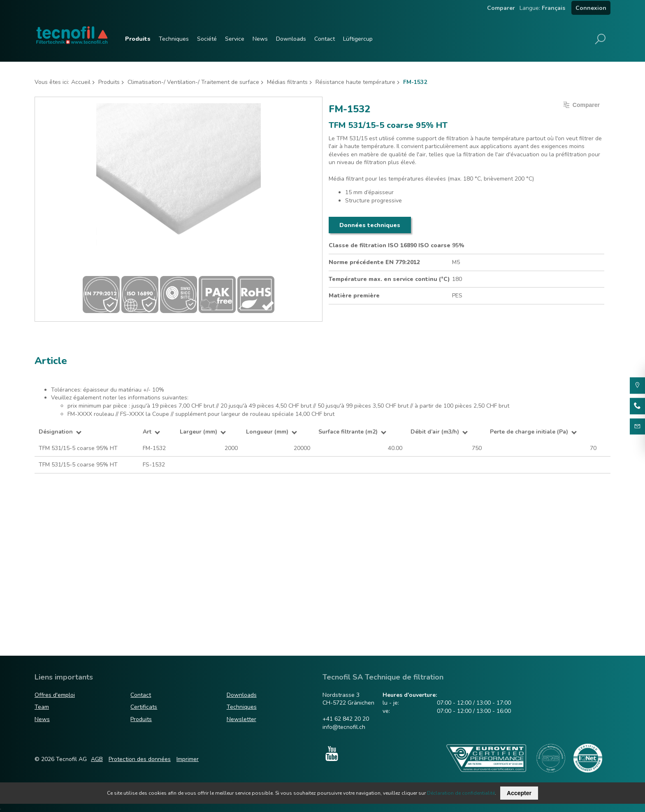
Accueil (81, 82)
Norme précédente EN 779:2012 (374, 262)
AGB (97, 759)
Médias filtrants (287, 82)
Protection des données (140, 759)
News (260, 39)
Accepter (519, 793)
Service (235, 39)
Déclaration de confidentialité (461, 793)
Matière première (354, 296)
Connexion (591, 8)
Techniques (174, 39)
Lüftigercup (358, 39)
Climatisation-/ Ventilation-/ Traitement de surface (193, 82)
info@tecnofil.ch (344, 727)
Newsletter (241, 719)
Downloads (291, 39)
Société (207, 39)
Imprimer (188, 759)
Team (42, 707)
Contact (325, 39)
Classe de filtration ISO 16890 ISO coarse (390, 245)
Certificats (144, 707)
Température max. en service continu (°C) (389, 279)
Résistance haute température (355, 82)
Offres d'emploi (55, 695)
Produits (138, 39)
